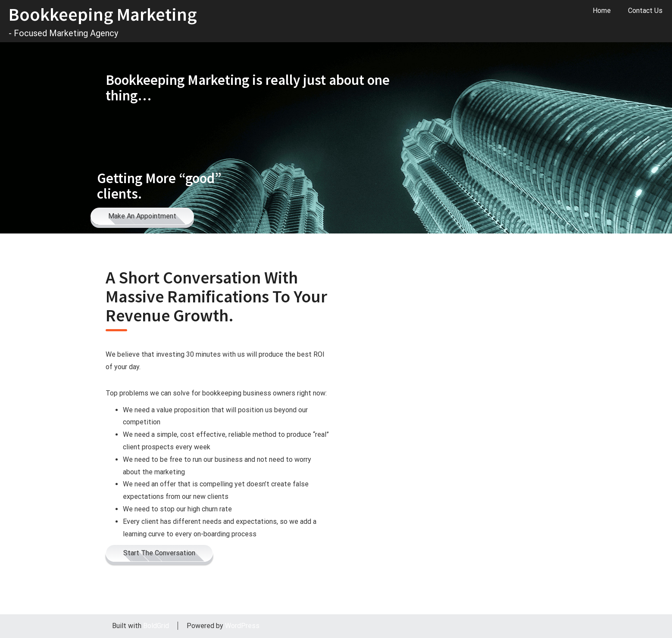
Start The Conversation (159, 553)
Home (602, 11)
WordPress (242, 626)
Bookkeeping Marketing (103, 14)
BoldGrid (156, 626)
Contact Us (645, 11)
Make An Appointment (142, 216)
